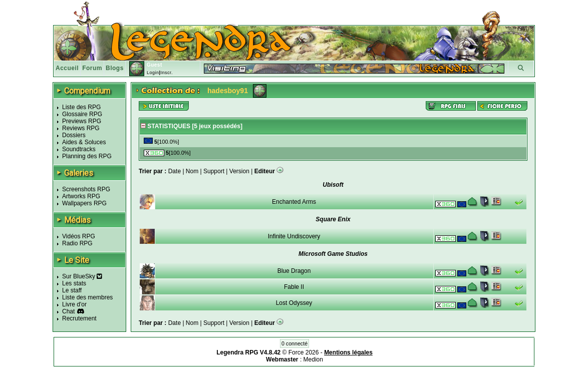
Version (239, 171)
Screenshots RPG (86, 189)
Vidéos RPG (79, 236)
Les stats (74, 283)
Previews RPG (82, 121)
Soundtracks (79, 149)
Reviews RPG (81, 128)
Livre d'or (74, 304)
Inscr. (167, 73)
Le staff (72, 290)
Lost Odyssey (294, 303)
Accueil (67, 68)
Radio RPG (77, 243)
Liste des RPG (81, 107)
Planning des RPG (87, 156)
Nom (192, 171)
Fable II (294, 287)
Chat (68, 311)
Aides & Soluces (84, 142)
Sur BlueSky (82, 276)
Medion (313, 359)
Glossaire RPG (82, 114)
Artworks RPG (81, 196)
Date (175, 171)
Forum (92, 68)
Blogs (115, 68)
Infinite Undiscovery (294, 236)
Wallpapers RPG (84, 203)
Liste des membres (87, 297)
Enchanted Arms (294, 202)
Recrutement (79, 318)
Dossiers (74, 135)
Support (214, 171)
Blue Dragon (294, 271)
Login (153, 73)
